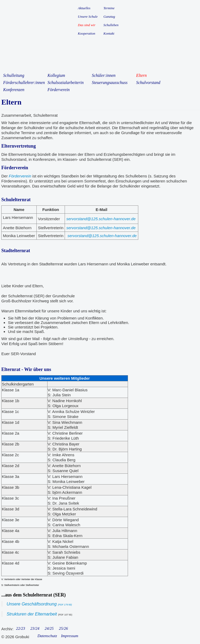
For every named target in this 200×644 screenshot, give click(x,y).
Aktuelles (84, 8)
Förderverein (59, 90)
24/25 (49, 628)
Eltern (141, 75)
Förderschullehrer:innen (24, 83)
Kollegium (56, 75)
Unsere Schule (88, 17)
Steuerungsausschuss (110, 83)
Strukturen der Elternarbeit (32, 614)
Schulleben (111, 25)
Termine (109, 8)
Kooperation (87, 33)
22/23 (21, 628)
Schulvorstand (148, 83)
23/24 (35, 628)
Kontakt (109, 33)
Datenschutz (47, 636)
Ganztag (109, 17)
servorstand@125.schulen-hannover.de (101, 219)
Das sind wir (87, 25)
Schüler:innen (104, 75)
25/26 (63, 628)
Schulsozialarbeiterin (66, 83)
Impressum (70, 636)
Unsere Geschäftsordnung (39, 604)
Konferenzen (14, 90)
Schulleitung (14, 75)
